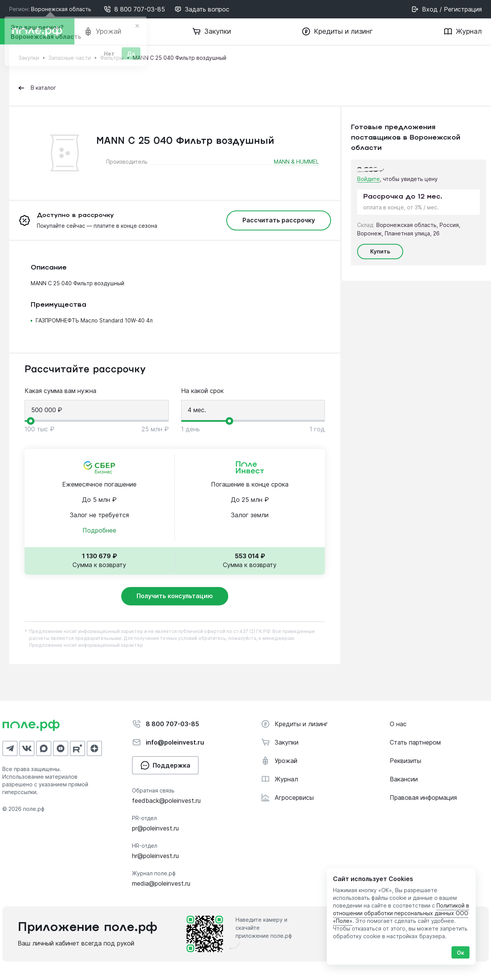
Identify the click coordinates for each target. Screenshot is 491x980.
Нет (109, 55)
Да (131, 55)
